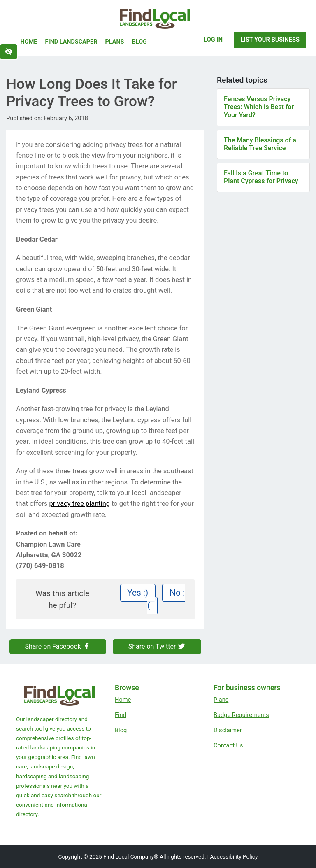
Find (121, 715)
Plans (115, 42)
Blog (139, 42)
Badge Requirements (241, 715)
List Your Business (270, 40)
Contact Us (228, 745)
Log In (213, 40)
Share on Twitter (157, 646)
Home (29, 42)
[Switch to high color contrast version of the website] (9, 52)
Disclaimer (228, 730)
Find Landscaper (71, 42)
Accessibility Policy (234, 856)
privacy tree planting (79, 504)
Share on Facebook (58, 646)
